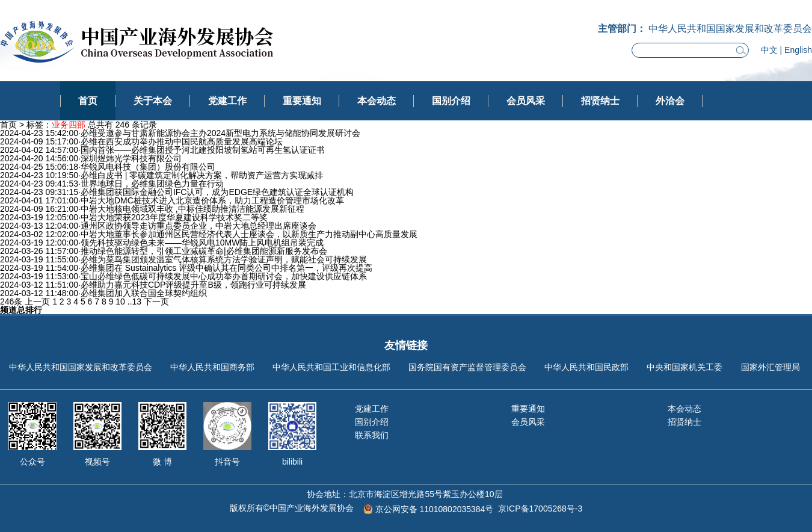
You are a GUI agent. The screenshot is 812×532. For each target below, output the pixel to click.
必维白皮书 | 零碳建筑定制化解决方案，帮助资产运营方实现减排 (202, 175)
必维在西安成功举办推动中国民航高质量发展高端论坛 (182, 141)
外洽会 (670, 101)
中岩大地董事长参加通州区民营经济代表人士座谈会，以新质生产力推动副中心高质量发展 (249, 234)
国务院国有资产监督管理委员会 (467, 367)
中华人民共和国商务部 (212, 367)
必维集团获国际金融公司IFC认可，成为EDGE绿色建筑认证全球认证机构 (217, 192)
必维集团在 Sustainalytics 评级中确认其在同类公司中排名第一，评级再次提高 (226, 268)
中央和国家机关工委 (684, 367)
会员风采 (526, 101)
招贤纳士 (600, 101)
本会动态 (377, 101)
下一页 (156, 302)
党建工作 (227, 101)
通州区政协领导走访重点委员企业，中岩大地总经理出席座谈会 (198, 226)
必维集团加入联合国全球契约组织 (144, 293)
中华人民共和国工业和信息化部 (331, 367)
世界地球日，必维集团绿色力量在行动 (152, 184)
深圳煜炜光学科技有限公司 (131, 158)
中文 (769, 50)
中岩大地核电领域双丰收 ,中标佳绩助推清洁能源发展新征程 (192, 209)
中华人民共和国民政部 (586, 367)
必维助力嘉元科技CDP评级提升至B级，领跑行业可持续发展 (193, 285)
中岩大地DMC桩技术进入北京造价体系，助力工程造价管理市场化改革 (212, 200)
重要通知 (302, 101)
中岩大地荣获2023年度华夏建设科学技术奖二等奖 (174, 217)
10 (120, 302)
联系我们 (372, 435)
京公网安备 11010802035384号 (435, 509)
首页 (88, 101)
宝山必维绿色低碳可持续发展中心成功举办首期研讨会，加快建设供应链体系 (224, 276)
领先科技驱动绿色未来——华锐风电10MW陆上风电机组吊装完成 (202, 243)
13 (137, 302)
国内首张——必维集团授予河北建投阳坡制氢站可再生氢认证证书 (203, 150)
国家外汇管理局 (770, 367)
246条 (11, 302)
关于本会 (153, 101)
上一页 (37, 302)
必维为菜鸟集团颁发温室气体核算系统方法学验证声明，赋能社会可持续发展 (224, 259)
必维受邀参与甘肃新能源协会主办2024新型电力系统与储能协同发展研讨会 (220, 133)
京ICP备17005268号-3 (540, 509)
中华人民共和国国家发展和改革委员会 (81, 367)
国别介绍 (451, 101)
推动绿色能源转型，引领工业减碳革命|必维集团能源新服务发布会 (204, 251)
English (798, 50)
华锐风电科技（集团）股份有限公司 (148, 167)
